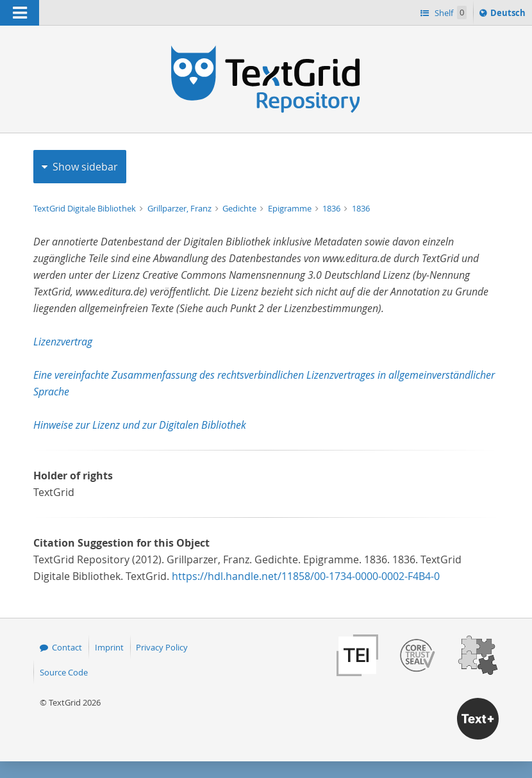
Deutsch (509, 15)
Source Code (64, 672)
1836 (332, 208)
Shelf (450, 12)
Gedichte (240, 208)
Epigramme (291, 208)
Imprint (109, 647)
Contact (67, 647)
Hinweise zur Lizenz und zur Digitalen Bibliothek (140, 425)
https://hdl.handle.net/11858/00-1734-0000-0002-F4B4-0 (306, 576)
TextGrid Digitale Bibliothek (86, 208)
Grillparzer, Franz (180, 208)
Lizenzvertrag (63, 342)
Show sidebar (85, 167)
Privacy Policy (162, 647)
